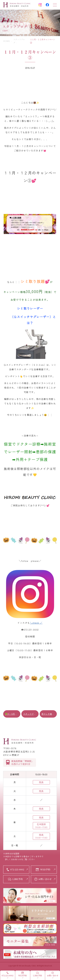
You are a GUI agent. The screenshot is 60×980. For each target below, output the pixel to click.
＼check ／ (36, 623)
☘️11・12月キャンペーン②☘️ (13, 714)
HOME (7, 41)
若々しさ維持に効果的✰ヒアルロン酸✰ (49, 714)
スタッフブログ (30, 714)
